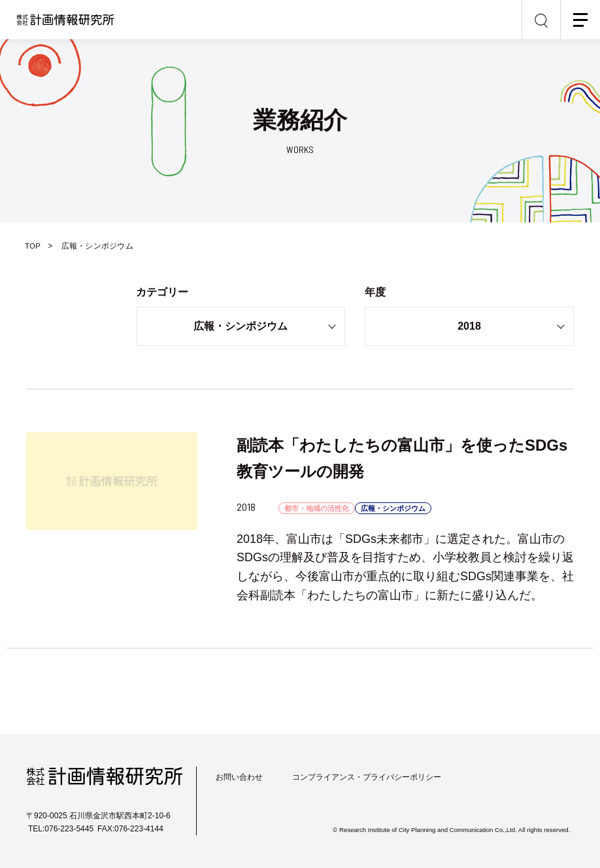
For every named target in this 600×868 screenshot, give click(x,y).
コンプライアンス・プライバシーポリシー (367, 777)
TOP (34, 246)
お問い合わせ (239, 777)
